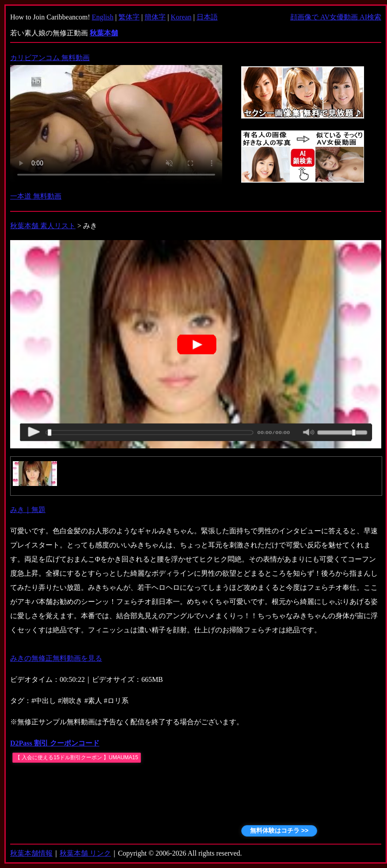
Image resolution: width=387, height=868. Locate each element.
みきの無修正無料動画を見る (56, 658)
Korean (181, 17)
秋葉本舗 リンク (85, 853)
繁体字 (129, 17)
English (103, 17)
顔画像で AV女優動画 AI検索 (336, 17)
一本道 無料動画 (36, 196)
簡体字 (155, 17)
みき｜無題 (28, 510)
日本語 (207, 17)
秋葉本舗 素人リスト (43, 226)
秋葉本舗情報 (31, 853)
